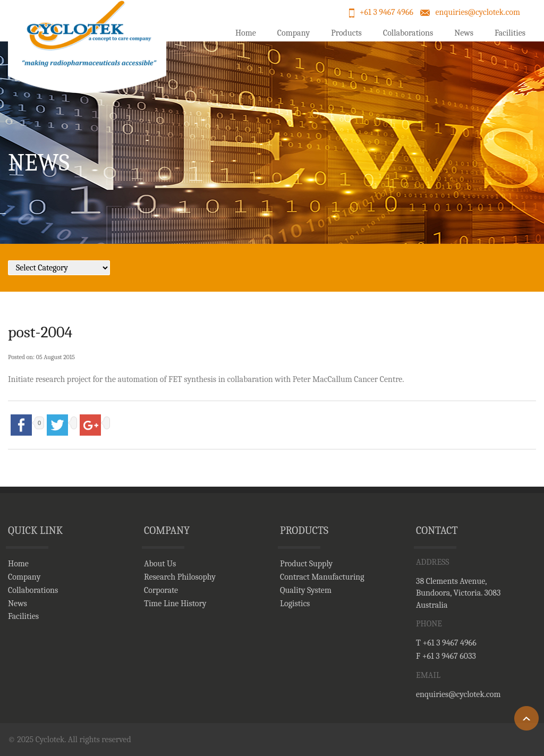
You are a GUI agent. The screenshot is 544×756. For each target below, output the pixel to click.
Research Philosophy (180, 577)
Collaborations (408, 33)
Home (246, 33)
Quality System (306, 590)
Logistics (295, 604)
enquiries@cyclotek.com (478, 12)
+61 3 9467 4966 (386, 12)
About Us (160, 564)
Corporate (161, 590)
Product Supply (306, 564)
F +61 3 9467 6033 (446, 656)
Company (294, 33)
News (464, 33)
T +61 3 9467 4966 (446, 643)
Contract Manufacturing (322, 577)
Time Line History (175, 604)
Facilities (510, 33)
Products (346, 33)
